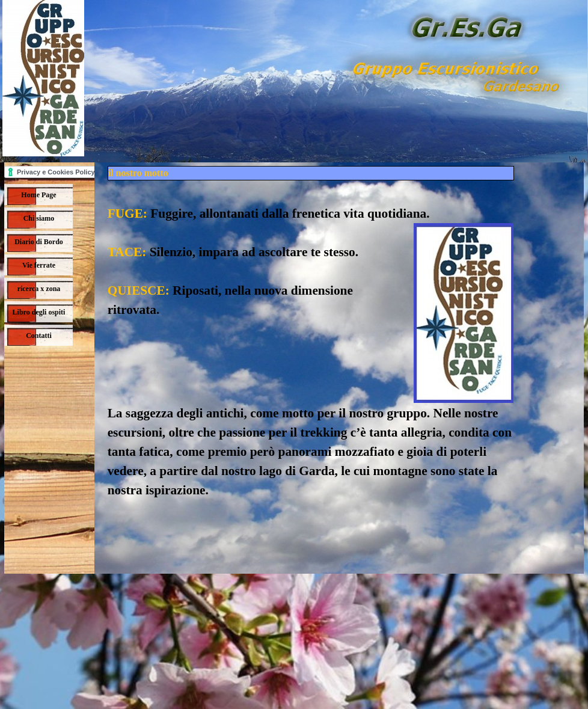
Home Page (38, 195)
